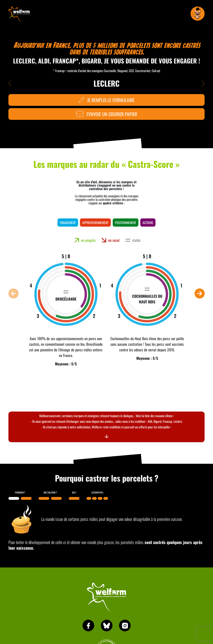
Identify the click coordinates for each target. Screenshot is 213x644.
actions (148, 223)
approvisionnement (95, 223)
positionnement (126, 223)
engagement (68, 223)
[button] (13, 293)
